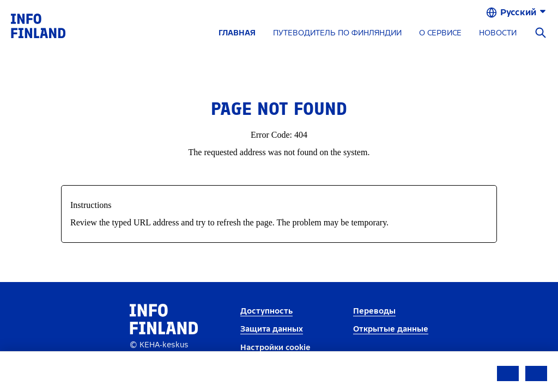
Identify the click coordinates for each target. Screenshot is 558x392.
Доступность (266, 311)
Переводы (374, 311)
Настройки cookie (275, 348)
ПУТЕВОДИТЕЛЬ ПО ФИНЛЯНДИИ (337, 33)
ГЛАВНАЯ (237, 33)
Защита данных (272, 329)
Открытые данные (391, 329)
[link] (38, 25)
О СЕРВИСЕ (440, 33)
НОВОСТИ (498, 33)
